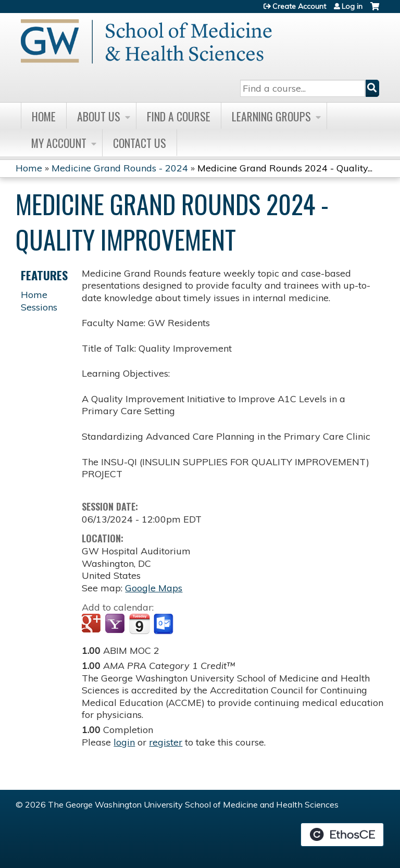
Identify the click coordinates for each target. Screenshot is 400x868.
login (124, 742)
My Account (59, 143)
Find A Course (179, 116)
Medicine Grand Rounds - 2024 (120, 168)
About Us (99, 116)
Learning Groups (271, 116)
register (166, 742)
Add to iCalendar (139, 624)
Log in (352, 6)
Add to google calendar (92, 624)
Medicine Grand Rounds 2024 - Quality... (285, 168)
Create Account (299, 6)
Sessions (39, 307)
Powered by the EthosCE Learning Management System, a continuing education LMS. (342, 835)
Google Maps (154, 588)
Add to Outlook (164, 624)
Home (44, 116)
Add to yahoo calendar (116, 624)
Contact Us (140, 143)
